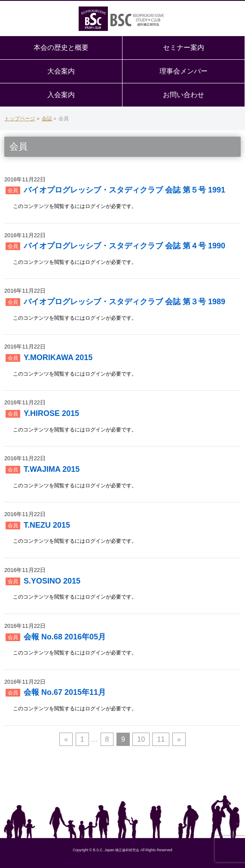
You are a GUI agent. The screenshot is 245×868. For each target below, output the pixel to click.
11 (161, 739)
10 (141, 739)
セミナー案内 (184, 47)
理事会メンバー (184, 71)
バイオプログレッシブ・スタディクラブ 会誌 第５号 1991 (124, 190)
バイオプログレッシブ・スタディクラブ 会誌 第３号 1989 (124, 302)
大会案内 (61, 71)
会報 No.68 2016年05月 (65, 637)
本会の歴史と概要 (61, 47)
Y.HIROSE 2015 (51, 413)
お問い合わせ (184, 95)
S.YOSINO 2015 (52, 581)
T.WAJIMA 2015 (52, 469)
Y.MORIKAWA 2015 (58, 358)
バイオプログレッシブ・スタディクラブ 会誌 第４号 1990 (124, 246)
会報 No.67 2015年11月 (65, 692)
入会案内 (61, 95)
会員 (13, 190)
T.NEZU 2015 (47, 525)
